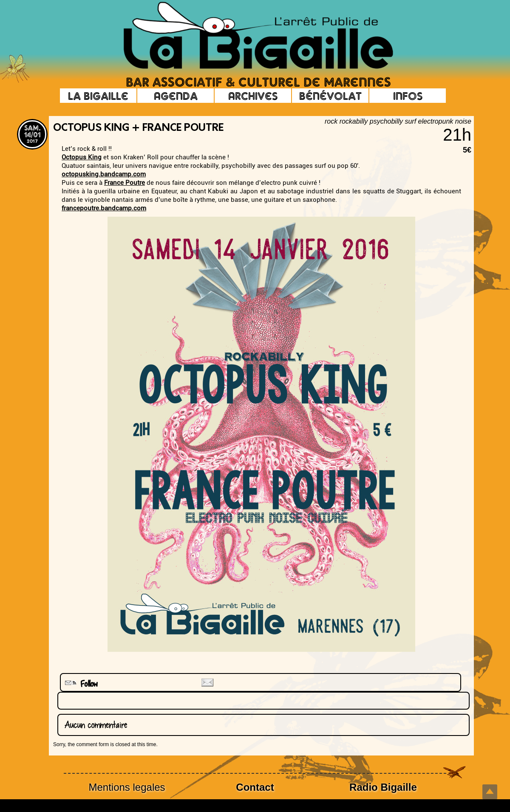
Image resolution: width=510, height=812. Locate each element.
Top (490, 792)
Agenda (176, 96)
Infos (408, 96)
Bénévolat (330, 96)
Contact (255, 787)
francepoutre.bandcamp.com (104, 208)
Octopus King (82, 157)
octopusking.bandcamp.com (104, 174)
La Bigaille (98, 96)
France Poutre (125, 183)
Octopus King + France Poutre (138, 128)
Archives (253, 96)
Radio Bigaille (383, 787)
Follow (80, 684)
